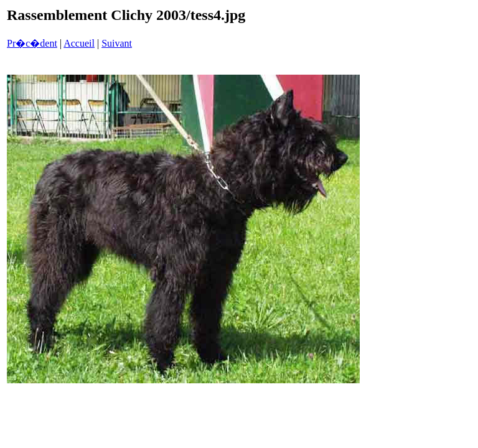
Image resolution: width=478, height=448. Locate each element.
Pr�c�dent (32, 43)
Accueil (79, 43)
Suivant (117, 43)
